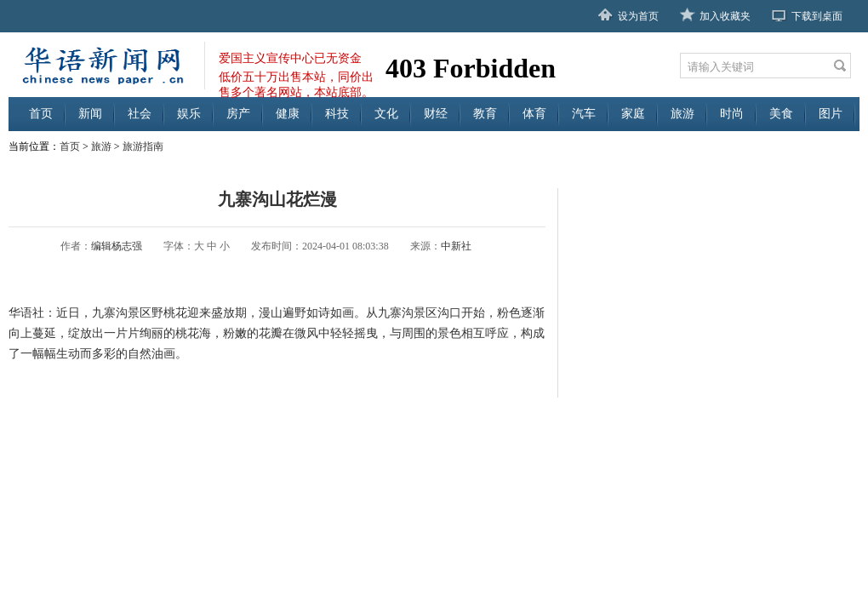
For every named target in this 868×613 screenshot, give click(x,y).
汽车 (584, 114)
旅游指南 (143, 146)
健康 (288, 114)
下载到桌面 (817, 16)
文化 (386, 114)
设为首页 (638, 16)
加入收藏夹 (725, 16)
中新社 (456, 246)
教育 (485, 114)
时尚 (732, 114)
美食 (781, 114)
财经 (436, 114)
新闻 (90, 114)
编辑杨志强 (117, 246)
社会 (140, 114)
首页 (41, 114)
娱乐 (189, 114)
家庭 (633, 114)
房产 (238, 114)
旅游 (682, 114)
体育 (534, 114)
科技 (337, 114)
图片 (831, 114)
